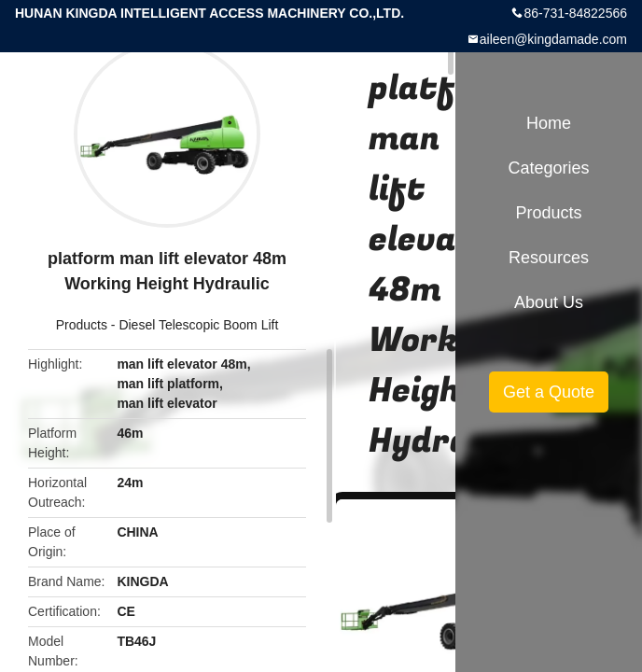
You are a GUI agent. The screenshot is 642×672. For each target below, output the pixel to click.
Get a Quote (549, 392)
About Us (549, 302)
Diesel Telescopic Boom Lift (198, 325)
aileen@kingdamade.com (553, 39)
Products (82, 325)
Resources (549, 258)
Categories (548, 168)
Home (549, 123)
